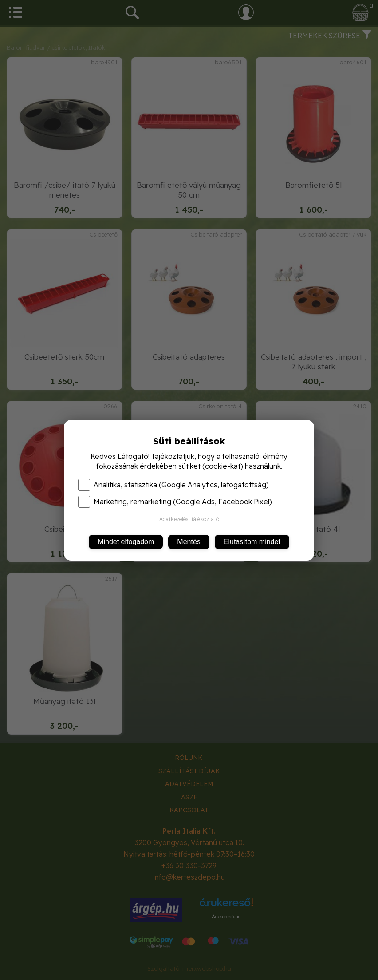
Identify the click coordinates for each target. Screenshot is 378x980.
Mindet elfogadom (126, 542)
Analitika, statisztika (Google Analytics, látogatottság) (173, 485)
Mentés (189, 542)
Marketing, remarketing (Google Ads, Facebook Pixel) (175, 502)
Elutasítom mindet (252, 542)
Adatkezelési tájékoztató (189, 519)
